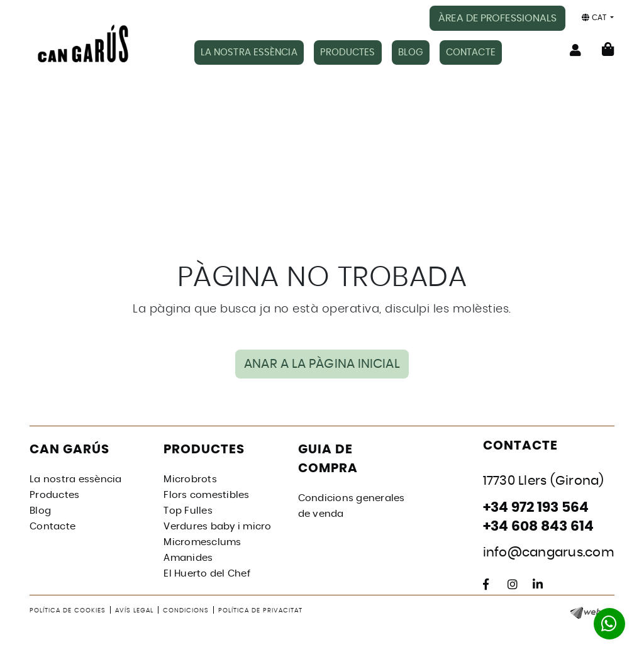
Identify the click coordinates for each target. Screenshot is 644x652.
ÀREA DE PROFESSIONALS (497, 18)
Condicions (186, 611)
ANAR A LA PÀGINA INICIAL (322, 364)
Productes (54, 495)
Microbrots (190, 479)
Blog (40, 511)
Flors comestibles (206, 495)
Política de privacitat (260, 611)
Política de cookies (68, 611)
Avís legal (134, 611)
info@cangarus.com (549, 553)
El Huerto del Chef (207, 574)
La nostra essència (76, 479)
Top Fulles (188, 511)
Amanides (188, 558)
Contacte (53, 527)
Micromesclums (202, 542)
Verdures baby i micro (217, 527)
